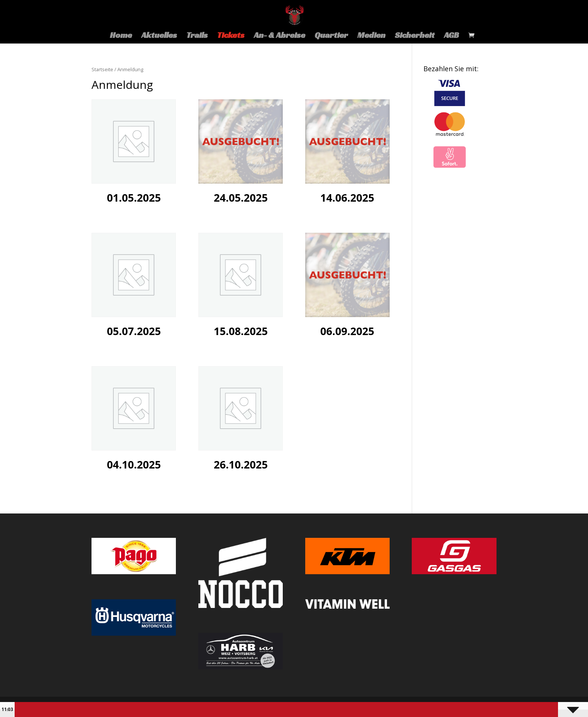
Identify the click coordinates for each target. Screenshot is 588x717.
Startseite (102, 69)
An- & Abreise (280, 36)
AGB (451, 36)
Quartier (331, 36)
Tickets (231, 36)
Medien (371, 36)
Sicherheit (415, 36)
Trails (197, 36)
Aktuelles (159, 36)
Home (121, 36)
